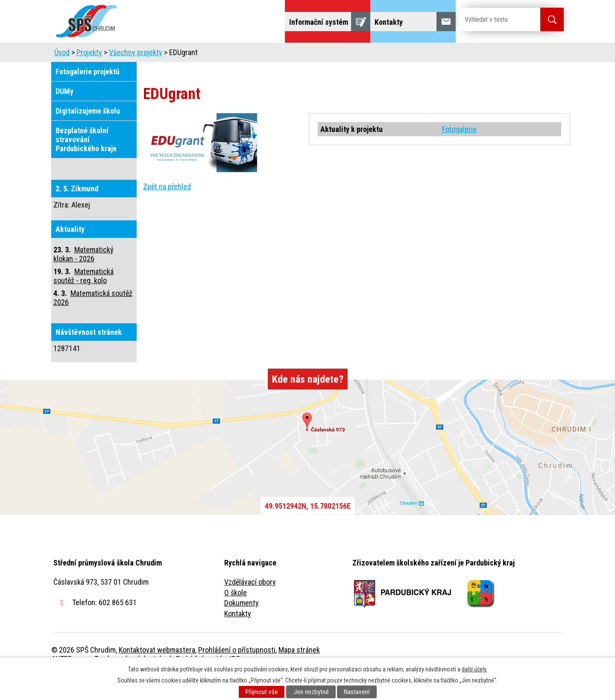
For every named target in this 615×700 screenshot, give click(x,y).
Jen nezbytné (311, 692)
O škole (236, 617)
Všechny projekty (136, 76)
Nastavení (357, 692)
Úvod (117, 54)
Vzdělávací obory (250, 606)
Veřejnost (402, 54)
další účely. (474, 669)
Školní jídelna (315, 54)
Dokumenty (242, 627)
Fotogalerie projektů (88, 95)
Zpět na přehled (167, 210)
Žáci (362, 54)
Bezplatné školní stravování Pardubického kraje (86, 163)
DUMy (64, 115)
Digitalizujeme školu (88, 135)
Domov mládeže (251, 54)
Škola (152, 54)
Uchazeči (193, 54)
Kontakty (238, 637)
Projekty (448, 54)
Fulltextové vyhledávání (517, 54)
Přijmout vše (262, 692)
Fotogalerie (459, 153)
